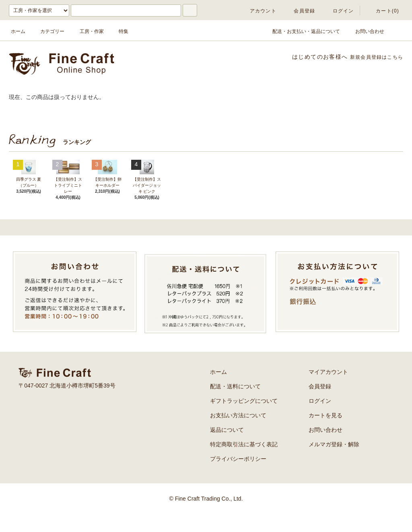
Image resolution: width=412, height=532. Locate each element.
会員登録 (300, 11)
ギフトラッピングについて (244, 419)
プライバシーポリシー (238, 477)
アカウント (258, 11)
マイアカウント (328, 390)
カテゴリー (47, 31)
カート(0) (383, 11)
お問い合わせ (365, 31)
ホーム (18, 31)
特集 (119, 31)
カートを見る (325, 433)
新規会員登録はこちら (372, 57)
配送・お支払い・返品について (301, 31)
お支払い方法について (238, 433)
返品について (227, 448)
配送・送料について (235, 404)
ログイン (339, 11)
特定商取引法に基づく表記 (244, 462)
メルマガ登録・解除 (334, 462)
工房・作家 (87, 31)
